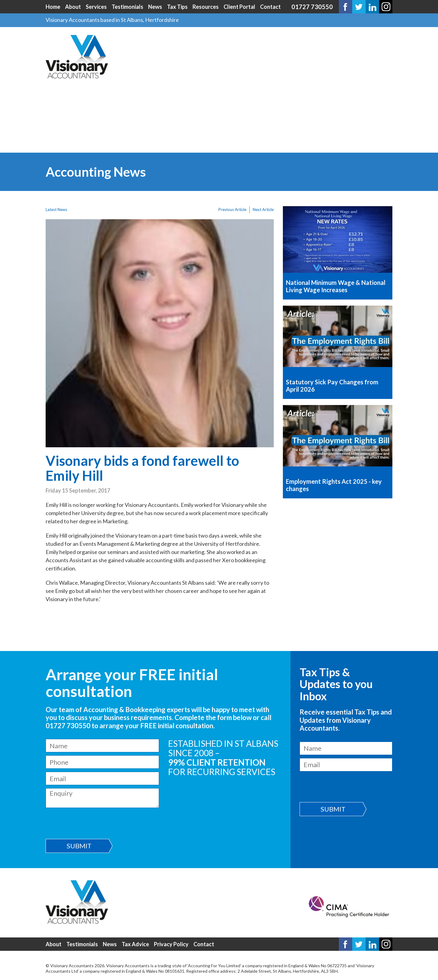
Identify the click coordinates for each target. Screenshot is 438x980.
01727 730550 (312, 7)
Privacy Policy (171, 944)
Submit (79, 846)
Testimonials (127, 7)
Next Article (263, 210)
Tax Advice (135, 944)
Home (53, 7)
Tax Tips (177, 7)
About (73, 7)
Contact (270, 7)
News (155, 7)
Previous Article (232, 210)
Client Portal (239, 7)
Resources (206, 7)
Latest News (56, 210)
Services (96, 7)
